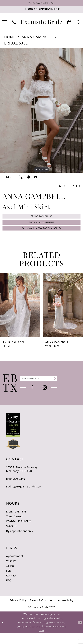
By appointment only (20, 542)
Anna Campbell (37, 38)
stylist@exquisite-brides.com (25, 497)
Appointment (15, 567)
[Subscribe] (75, 389)
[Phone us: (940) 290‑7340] (14, 24)
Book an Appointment (42, 228)
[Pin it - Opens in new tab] (28, 178)
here (41, 641)
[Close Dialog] (4, 633)
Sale (9, 581)
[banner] (41, 24)
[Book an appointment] (41, 11)
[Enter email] (50, 389)
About (10, 576)
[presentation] (20, 316)
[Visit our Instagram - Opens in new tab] (56, 399)
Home (10, 38)
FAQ (9, 591)
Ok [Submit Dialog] (79, 633)
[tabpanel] (41, 112)
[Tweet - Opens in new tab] (21, 178)
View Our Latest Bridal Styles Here (42, 4)
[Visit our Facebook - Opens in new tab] (43, 400)
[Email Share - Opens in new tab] (36, 178)
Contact (11, 586)
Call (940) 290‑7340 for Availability (42, 238)
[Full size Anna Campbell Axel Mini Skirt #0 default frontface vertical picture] (41, 112)
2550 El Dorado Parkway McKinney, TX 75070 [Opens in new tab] (22, 480)
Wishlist (11, 571)
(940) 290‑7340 (16, 489)
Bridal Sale (16, 44)
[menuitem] (14, 24)
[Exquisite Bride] (10, 394)
